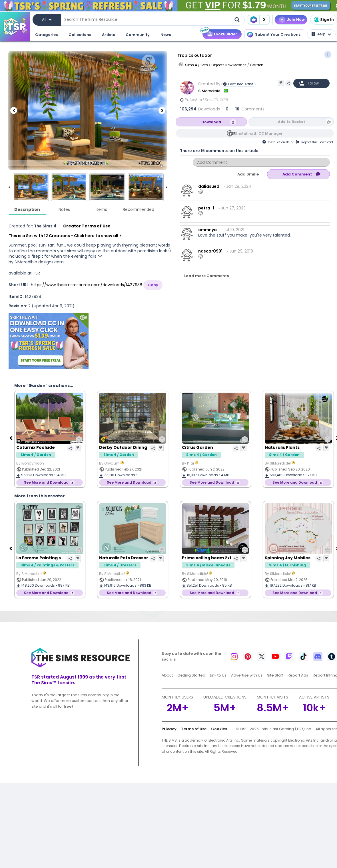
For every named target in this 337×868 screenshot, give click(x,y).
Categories (46, 35)
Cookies (219, 729)
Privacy (169, 729)
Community (138, 35)
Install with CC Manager (259, 133)
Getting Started (191, 675)
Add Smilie (248, 174)
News (166, 35)
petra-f (206, 208)
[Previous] (14, 110)
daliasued (209, 186)
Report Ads (298, 675)
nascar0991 (210, 251)
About (167, 675)
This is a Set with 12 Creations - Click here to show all (63, 236)
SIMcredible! (210, 91)
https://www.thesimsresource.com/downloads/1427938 (87, 285)
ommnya (207, 230)
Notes (64, 209)
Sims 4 (191, 65)
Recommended (139, 209)
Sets (204, 65)
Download (211, 122)
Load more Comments (206, 276)
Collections (80, 35)
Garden (257, 65)
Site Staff (275, 675)
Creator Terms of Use (87, 226)
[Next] (162, 110)
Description (27, 209)
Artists (108, 35)
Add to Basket (291, 122)
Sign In (324, 20)
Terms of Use (194, 729)
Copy (153, 285)
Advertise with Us (247, 675)
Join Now (296, 20)
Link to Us (218, 675)
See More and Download (46, 482)
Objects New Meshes (229, 65)
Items (101, 209)
